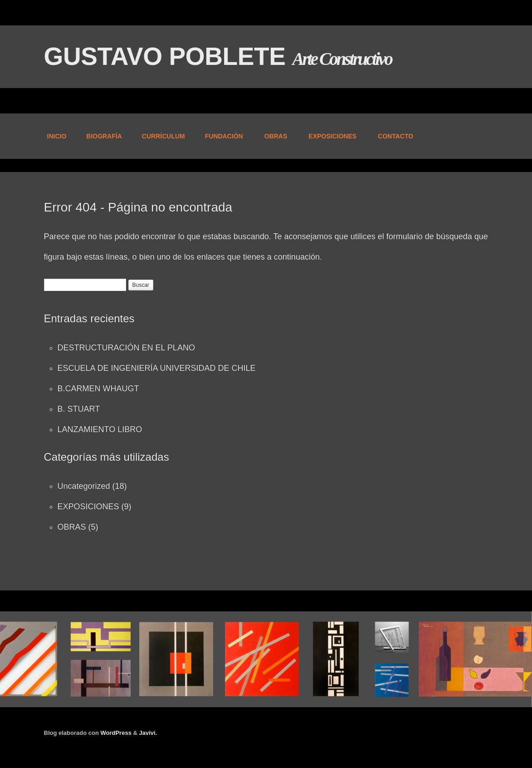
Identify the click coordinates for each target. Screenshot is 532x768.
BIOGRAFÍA (104, 136)
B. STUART (79, 409)
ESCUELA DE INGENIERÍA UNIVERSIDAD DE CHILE (157, 368)
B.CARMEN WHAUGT (98, 389)
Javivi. (148, 733)
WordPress (116, 733)
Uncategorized (84, 486)
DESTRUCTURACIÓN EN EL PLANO (126, 348)
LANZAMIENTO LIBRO (100, 429)
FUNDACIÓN (223, 137)
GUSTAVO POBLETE (168, 56)
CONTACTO (395, 136)
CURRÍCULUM (164, 136)
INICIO (57, 136)
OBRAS (275, 137)
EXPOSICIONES (332, 137)
